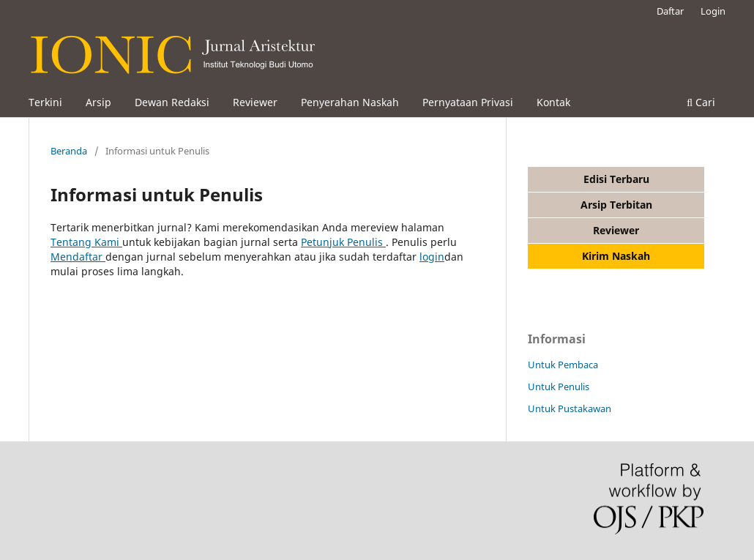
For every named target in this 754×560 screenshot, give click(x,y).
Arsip (98, 102)
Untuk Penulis (559, 387)
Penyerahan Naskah (350, 102)
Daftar (670, 11)
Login (713, 11)
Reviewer (255, 102)
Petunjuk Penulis (343, 242)
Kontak (553, 102)
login (432, 257)
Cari (701, 102)
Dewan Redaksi (172, 102)
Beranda (69, 151)
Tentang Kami (86, 242)
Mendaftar (78, 257)
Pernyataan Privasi (468, 102)
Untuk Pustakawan (570, 408)
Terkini (45, 102)
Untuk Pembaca (563, 365)
